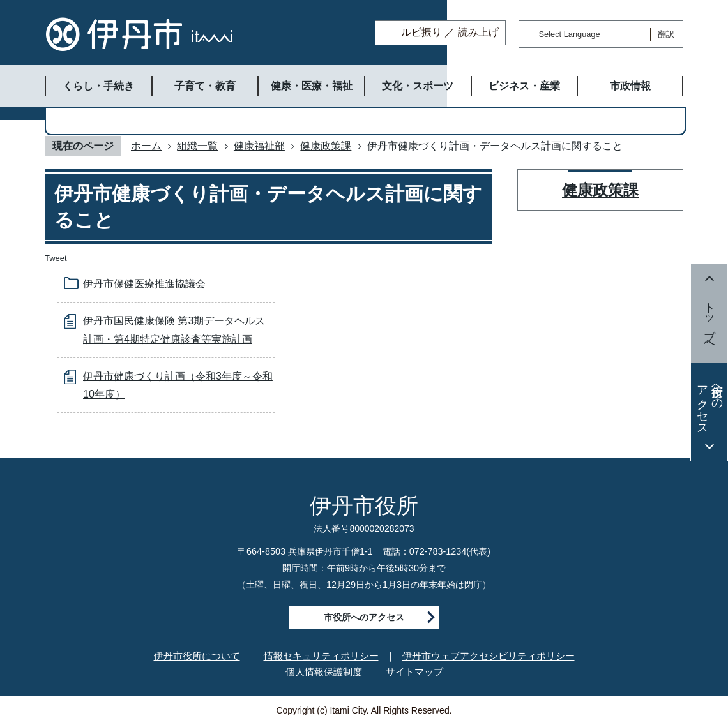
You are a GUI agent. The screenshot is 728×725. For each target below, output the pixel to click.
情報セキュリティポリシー (321, 656)
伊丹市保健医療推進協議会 (144, 284)
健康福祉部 (259, 146)
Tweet (56, 258)
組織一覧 (197, 146)
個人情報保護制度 (324, 672)
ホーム (146, 146)
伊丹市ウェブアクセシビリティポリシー (489, 656)
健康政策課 (326, 146)
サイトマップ (414, 672)
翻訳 (666, 34)
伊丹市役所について (197, 656)
